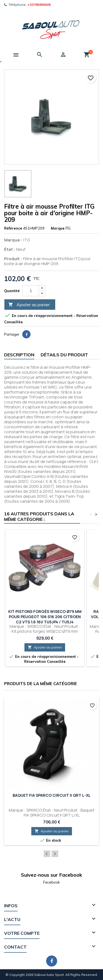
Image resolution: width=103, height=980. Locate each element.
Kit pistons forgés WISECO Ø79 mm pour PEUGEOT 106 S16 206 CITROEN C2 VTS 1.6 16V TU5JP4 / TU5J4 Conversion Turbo (45, 619)
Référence (13, 228)
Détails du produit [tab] (64, 355)
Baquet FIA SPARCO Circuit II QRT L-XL (52, 795)
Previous (47, 854)
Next (55, 854)
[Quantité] (31, 291)
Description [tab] (19, 355)
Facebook (51, 882)
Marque (58, 228)
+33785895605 (39, 5)
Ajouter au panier (29, 305)
